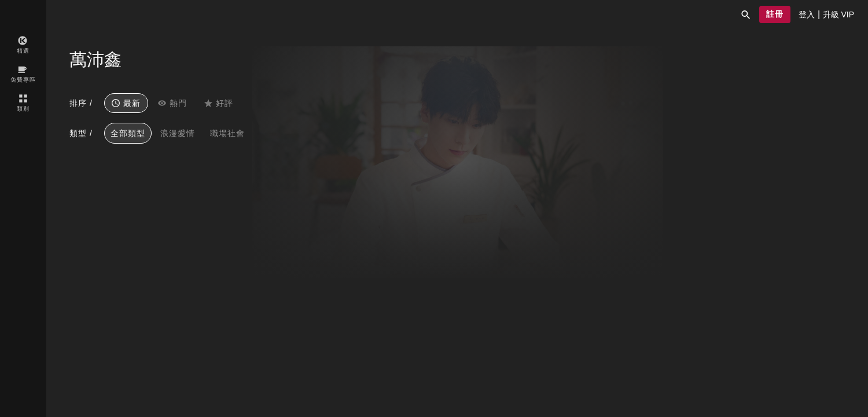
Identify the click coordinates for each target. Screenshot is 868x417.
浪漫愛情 (178, 133)
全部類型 (128, 133)
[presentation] (807, 14)
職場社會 (227, 133)
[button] (746, 14)
